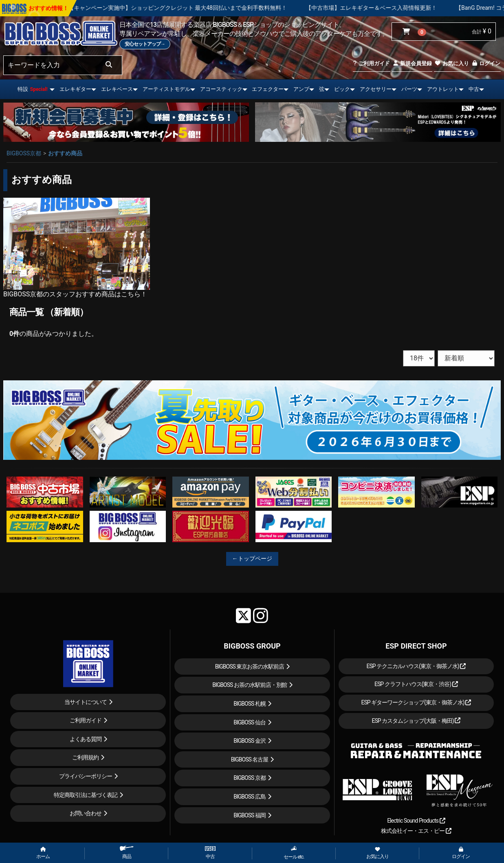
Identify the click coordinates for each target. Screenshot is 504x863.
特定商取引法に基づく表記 (86, 795)
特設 (33, 89)
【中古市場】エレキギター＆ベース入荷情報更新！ (399, 8)
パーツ (409, 89)
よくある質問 (86, 739)
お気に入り (451, 63)
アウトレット (443, 89)
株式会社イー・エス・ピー (416, 831)
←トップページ (252, 558)
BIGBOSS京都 (24, 153)
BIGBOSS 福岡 (250, 815)
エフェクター (268, 89)
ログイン (486, 63)
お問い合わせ (86, 813)
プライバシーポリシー (86, 776)
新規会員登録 (412, 63)
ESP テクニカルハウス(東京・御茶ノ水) (416, 666)
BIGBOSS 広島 (250, 797)
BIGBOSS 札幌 (250, 704)
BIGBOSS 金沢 (250, 741)
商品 (127, 853)
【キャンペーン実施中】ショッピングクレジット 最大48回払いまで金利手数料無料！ (205, 8)
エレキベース (117, 89)
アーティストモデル (166, 89)
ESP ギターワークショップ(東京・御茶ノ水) (416, 702)
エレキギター (75, 89)
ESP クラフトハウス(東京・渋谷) (416, 684)
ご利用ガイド (371, 63)
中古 (474, 89)
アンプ (301, 89)
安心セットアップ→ (145, 44)
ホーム (43, 853)
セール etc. (294, 853)
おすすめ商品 (65, 153)
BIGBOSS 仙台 (250, 722)
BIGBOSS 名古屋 (250, 759)
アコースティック (221, 89)
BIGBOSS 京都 (250, 778)
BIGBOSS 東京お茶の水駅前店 (250, 667)
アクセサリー (376, 89)
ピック (342, 89)
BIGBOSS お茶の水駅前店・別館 (250, 685)
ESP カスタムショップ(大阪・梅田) (416, 721)
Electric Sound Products (416, 821)
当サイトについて (86, 702)
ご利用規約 (85, 757)
